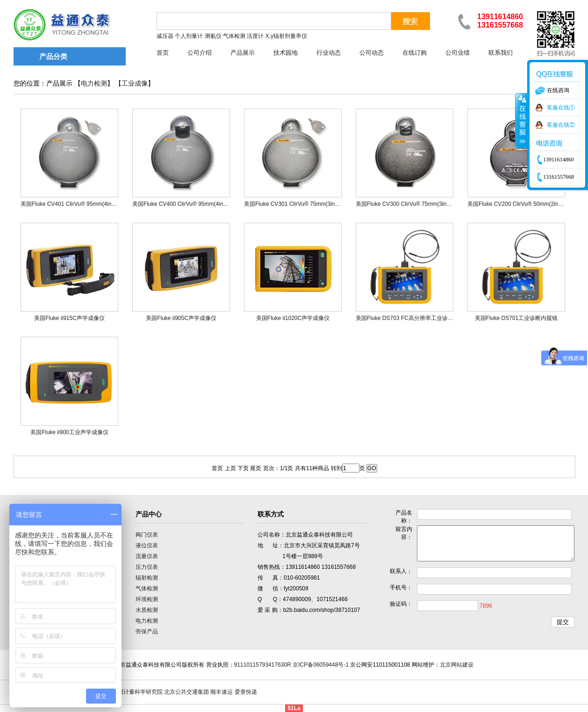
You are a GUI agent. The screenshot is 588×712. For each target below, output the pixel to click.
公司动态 (372, 53)
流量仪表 (147, 556)
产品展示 (243, 53)
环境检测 (147, 599)
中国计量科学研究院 (137, 692)
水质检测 (147, 610)
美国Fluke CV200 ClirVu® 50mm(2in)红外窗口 (525, 204)
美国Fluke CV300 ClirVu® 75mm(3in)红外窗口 (413, 204)
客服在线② (561, 125)
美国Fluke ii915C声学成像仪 (69, 318)
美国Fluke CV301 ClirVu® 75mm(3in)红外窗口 (301, 204)
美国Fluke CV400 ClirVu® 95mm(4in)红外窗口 (190, 204)
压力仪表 (147, 567)
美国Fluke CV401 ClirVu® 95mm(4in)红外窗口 (78, 204)
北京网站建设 (457, 665)
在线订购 (415, 53)
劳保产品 (147, 632)
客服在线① (561, 108)
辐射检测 (147, 578)
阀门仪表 (147, 535)
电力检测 (94, 84)
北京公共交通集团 (186, 692)
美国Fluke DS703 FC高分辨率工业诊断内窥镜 (413, 318)
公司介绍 (200, 53)
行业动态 (329, 53)
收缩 (522, 120)
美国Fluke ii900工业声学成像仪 (69, 432)
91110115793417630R (263, 665)
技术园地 (286, 53)
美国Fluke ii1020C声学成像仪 (293, 318)
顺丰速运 (222, 692)
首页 (163, 53)
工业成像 (135, 84)
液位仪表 (147, 545)
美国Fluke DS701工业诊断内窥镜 (516, 318)
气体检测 (147, 588)
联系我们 (501, 53)
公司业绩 (458, 53)
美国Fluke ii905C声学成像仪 (181, 318)
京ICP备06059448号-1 (321, 665)
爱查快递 (246, 692)
